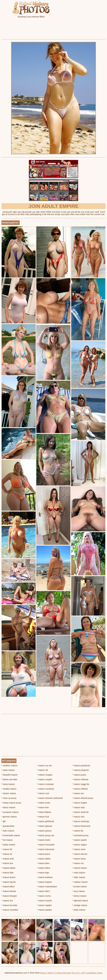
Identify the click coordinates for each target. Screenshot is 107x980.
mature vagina (79, 845)
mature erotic (44, 803)
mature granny (44, 831)
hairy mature (8, 831)
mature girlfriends (46, 821)
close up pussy (9, 798)
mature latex (43, 863)
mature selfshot (80, 789)
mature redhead (80, 779)
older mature (79, 877)
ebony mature (8, 807)
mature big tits (9, 882)
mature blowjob (9, 896)
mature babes (8, 868)
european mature (10, 812)
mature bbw (8, 873)
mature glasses (45, 826)
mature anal (8, 859)
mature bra (7, 901)
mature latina (44, 868)
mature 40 (7, 854)
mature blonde (9, 891)
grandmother (8, 826)
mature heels (44, 840)
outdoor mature (80, 882)
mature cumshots (46, 789)
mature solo (78, 817)
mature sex (78, 793)
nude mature (79, 873)
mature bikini (8, 887)
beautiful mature (10, 775)
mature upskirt (79, 840)
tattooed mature (80, 901)
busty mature (8, 784)
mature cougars (45, 775)
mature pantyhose (81, 766)
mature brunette (9, 905)
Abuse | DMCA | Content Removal (55, 973)
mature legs (43, 873)
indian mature (8, 845)
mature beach (8, 877)
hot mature (7, 840)
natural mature (80, 868)
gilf (3, 821)
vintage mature (80, 905)
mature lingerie (44, 882)
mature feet (43, 807)
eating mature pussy (11, 803)
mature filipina (44, 812)
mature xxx (78, 863)
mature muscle (44, 901)
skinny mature (79, 896)
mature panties (44, 910)
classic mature (9, 793)
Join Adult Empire (53, 206)
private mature (80, 887)
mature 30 (7, 849)
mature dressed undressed (50, 798)
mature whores (80, 854)
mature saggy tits (81, 784)
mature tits (78, 831)
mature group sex (46, 835)
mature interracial (46, 849)
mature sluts (79, 807)
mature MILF (43, 891)
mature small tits (80, 812)
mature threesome (81, 826)
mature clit (42, 770)
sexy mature (79, 891)
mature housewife (46, 845)
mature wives (79, 859)
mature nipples (44, 905)
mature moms (44, 896)
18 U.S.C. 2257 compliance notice (87, 973)
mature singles (80, 803)
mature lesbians (45, 877)
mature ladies (44, 859)
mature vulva (79, 849)
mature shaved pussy (83, 798)
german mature (9, 817)
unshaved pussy (80, 835)
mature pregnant (80, 770)
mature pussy (79, 775)
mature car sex (44, 766)
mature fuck (43, 817)
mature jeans (44, 854)
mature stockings (81, 821)
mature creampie (45, 784)
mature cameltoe (10, 910)
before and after (9, 779)
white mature (79, 910)
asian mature (8, 770)
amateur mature (9, 766)
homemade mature (11, 835)
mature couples (45, 779)
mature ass (7, 863)
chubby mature (9, 789)
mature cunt (43, 793)
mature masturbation (47, 887)
